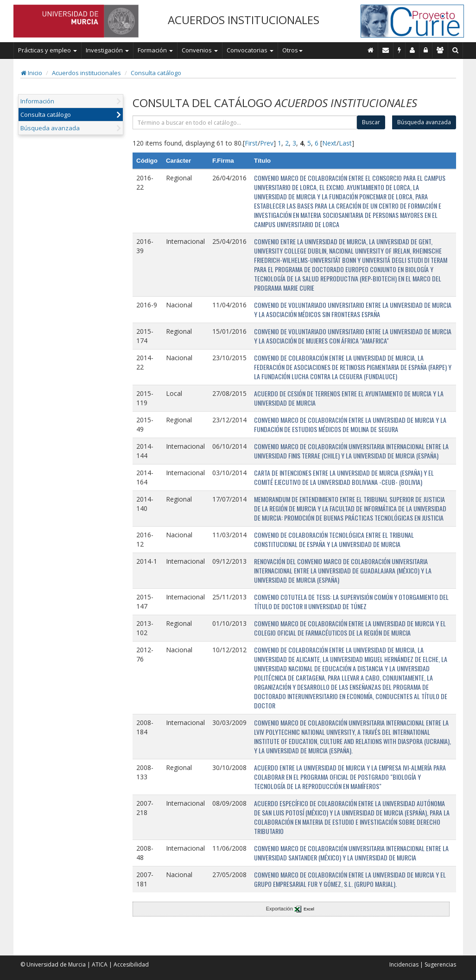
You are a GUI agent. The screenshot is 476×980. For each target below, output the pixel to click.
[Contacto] (386, 50)
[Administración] (426, 50)
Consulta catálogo (156, 73)
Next (329, 143)
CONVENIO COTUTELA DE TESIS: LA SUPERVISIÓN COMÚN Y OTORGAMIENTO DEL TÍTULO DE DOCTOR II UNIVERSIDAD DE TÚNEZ (351, 601)
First (251, 143)
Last (345, 143)
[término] (245, 122)
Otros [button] (292, 50)
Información (37, 101)
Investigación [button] (107, 50)
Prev (267, 143)
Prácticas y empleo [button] (48, 50)
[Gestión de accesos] (440, 50)
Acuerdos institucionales (86, 73)
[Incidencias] (400, 50)
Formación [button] (155, 50)
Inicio (32, 73)
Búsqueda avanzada (50, 128)
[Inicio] (371, 50)
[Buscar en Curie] (456, 50)
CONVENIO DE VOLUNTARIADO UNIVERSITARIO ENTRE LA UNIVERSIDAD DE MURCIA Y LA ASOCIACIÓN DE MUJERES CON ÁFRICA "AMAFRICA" (353, 336)
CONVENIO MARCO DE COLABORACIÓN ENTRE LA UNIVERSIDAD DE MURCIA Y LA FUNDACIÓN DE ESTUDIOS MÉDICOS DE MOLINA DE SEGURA (350, 424)
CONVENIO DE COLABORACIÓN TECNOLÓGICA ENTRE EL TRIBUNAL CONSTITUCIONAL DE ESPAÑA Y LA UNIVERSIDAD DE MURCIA (334, 539)
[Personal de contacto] (413, 50)
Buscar (371, 122)
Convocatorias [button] (250, 50)
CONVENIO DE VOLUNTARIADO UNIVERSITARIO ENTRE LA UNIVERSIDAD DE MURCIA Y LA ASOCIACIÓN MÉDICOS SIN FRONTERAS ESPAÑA (353, 309)
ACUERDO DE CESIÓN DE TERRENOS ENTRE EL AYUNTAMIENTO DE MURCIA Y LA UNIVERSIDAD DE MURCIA (349, 398)
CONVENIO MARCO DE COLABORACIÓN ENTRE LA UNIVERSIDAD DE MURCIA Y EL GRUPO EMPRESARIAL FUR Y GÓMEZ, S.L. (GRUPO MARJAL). (350, 879)
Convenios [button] (200, 50)
